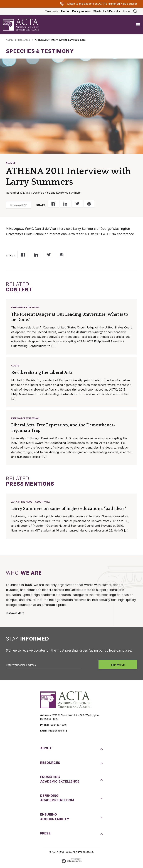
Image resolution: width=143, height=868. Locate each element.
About (46, 750)
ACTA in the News (22, 503)
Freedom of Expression (26, 308)
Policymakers (81, 11)
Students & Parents (107, 11)
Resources (24, 40)
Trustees (51, 11)
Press (127, 11)
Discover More (15, 614)
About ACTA (43, 503)
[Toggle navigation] (138, 25)
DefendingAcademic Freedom (57, 799)
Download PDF (19, 205)
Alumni (65, 11)
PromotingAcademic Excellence (60, 781)
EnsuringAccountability (55, 818)
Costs (15, 366)
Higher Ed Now (117, 4)
